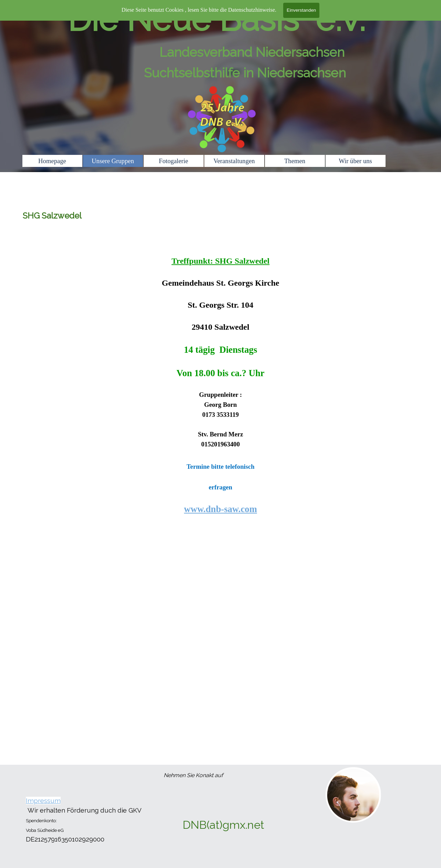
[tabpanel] (220, 378)
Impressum (43, 801)
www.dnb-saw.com (220, 509)
